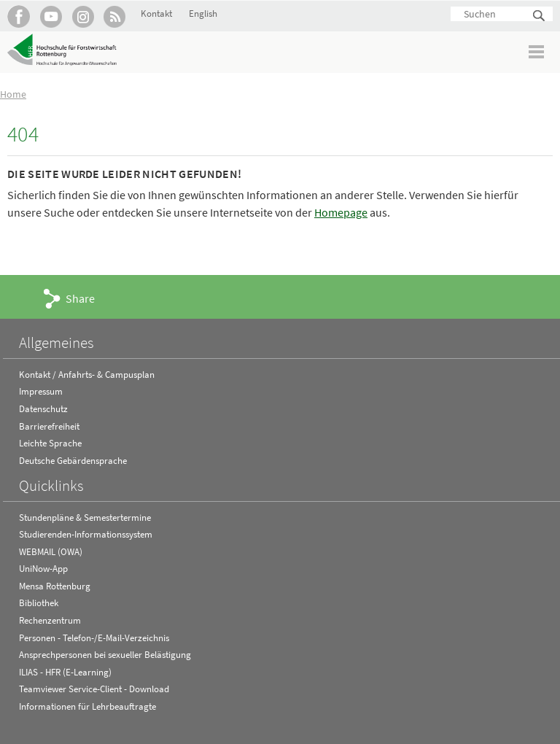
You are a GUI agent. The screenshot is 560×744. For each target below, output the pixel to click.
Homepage (341, 212)
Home (13, 94)
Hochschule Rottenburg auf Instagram (83, 16)
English (203, 13)
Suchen (540, 16)
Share (80, 298)
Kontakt (156, 13)
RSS (115, 16)
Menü (537, 51)
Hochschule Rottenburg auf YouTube (51, 16)
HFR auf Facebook (19, 16)
